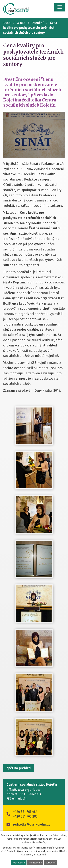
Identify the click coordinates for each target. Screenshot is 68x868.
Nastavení (51, 863)
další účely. (42, 842)
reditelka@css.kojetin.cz (31, 824)
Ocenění (38, 23)
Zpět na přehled (19, 768)
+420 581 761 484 (25, 812)
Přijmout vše (19, 863)
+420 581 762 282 (25, 816)
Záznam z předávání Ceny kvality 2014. (32, 391)
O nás (21, 23)
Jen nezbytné (35, 863)
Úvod (7, 23)
